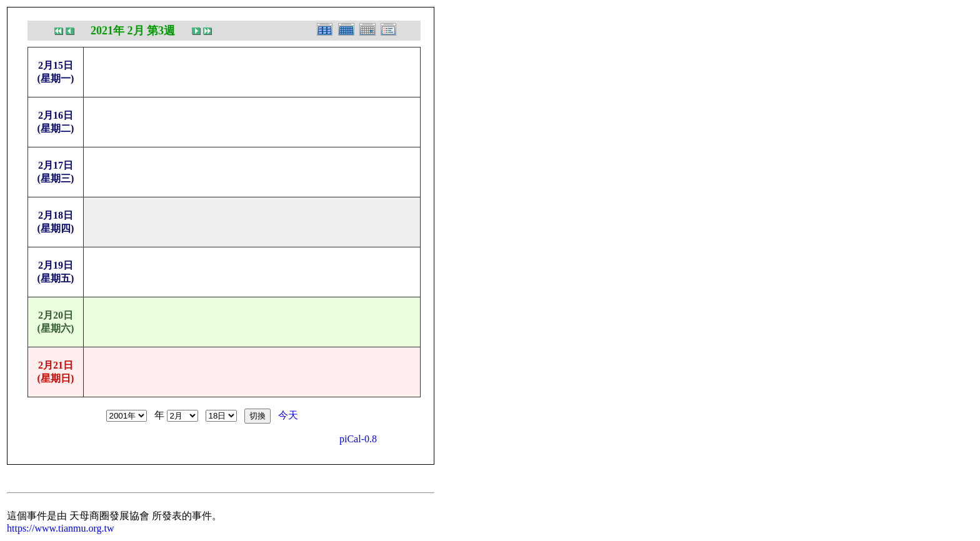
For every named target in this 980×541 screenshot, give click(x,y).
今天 (288, 415)
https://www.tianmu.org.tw (61, 528)
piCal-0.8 (358, 439)
